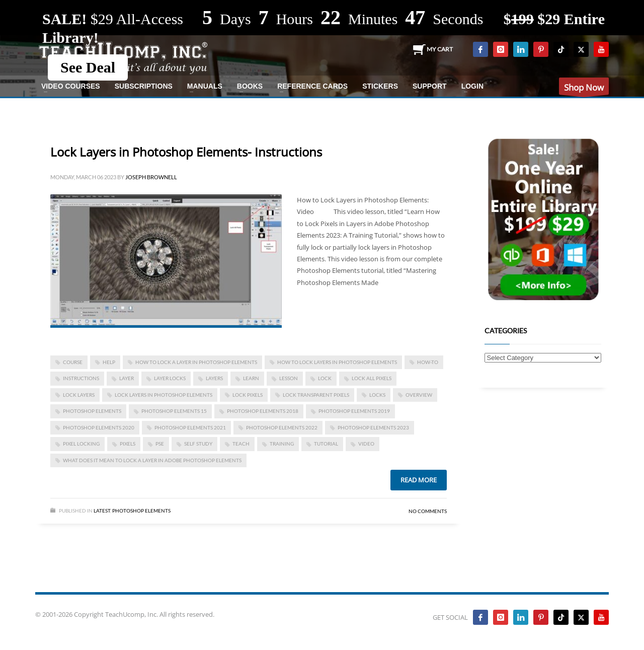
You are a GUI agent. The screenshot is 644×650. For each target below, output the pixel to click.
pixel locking (81, 444)
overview (419, 395)
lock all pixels (372, 378)
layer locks (170, 378)
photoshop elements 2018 (263, 411)
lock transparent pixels (316, 395)
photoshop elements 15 (174, 411)
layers (214, 378)
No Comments (428, 511)
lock (325, 378)
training (282, 444)
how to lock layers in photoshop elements (337, 362)
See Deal (88, 67)
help (109, 362)
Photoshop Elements (141, 511)
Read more (419, 480)
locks (377, 395)
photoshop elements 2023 (373, 427)
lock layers (79, 395)
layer (127, 378)
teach (241, 444)
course (73, 362)
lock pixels (248, 395)
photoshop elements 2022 (282, 427)
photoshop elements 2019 (354, 411)
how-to (428, 362)
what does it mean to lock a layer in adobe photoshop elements (152, 460)
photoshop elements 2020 (99, 427)
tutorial (326, 444)
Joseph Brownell (151, 177)
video (366, 444)
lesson (289, 378)
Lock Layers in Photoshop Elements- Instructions (186, 152)
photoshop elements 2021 (190, 427)
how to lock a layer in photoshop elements (196, 362)
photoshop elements (92, 411)
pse (160, 444)
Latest (102, 511)
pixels (128, 444)
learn (251, 378)
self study (198, 444)
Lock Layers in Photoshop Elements (164, 395)
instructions (81, 378)
